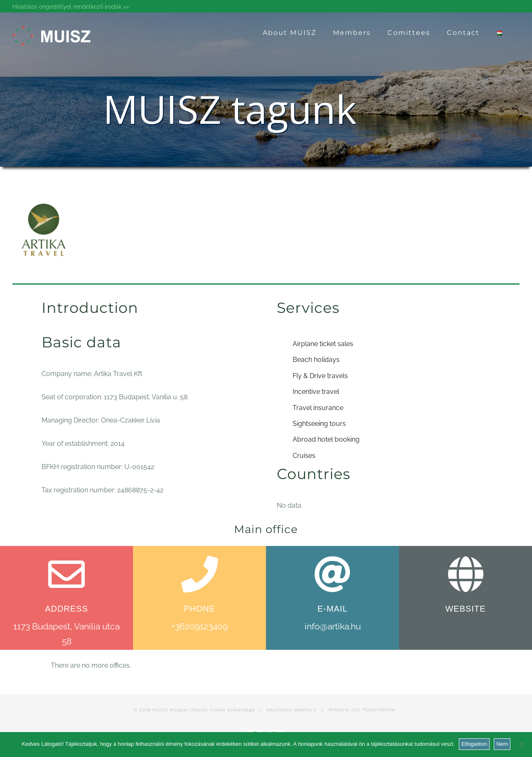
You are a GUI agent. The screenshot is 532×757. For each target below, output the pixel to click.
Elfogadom (474, 744)
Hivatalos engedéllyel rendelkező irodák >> (71, 7)
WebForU (305, 710)
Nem (502, 744)
